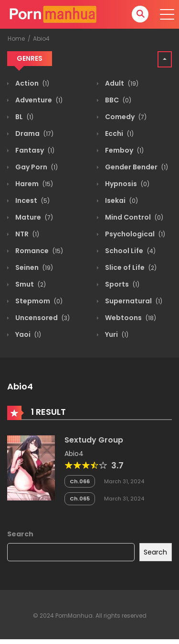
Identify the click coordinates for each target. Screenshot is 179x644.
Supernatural (133, 301)
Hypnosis (126, 184)
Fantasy (34, 150)
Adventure (38, 100)
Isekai (121, 200)
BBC (117, 100)
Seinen (33, 267)
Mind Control (133, 217)
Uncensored (42, 318)
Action (32, 83)
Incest (32, 200)
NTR (26, 234)
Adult (121, 83)
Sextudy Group (94, 440)
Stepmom (38, 301)
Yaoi (27, 334)
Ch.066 (80, 481)
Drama (34, 133)
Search (20, 534)
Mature (33, 217)
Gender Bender (136, 167)
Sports (121, 284)
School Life (130, 251)
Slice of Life (130, 267)
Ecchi (119, 133)
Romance (38, 251)
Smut (30, 284)
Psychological (134, 234)
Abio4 (41, 39)
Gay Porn (36, 167)
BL (24, 117)
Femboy (124, 150)
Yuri (116, 334)
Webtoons (130, 318)
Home (16, 39)
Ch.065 (80, 499)
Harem (33, 184)
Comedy (125, 117)
